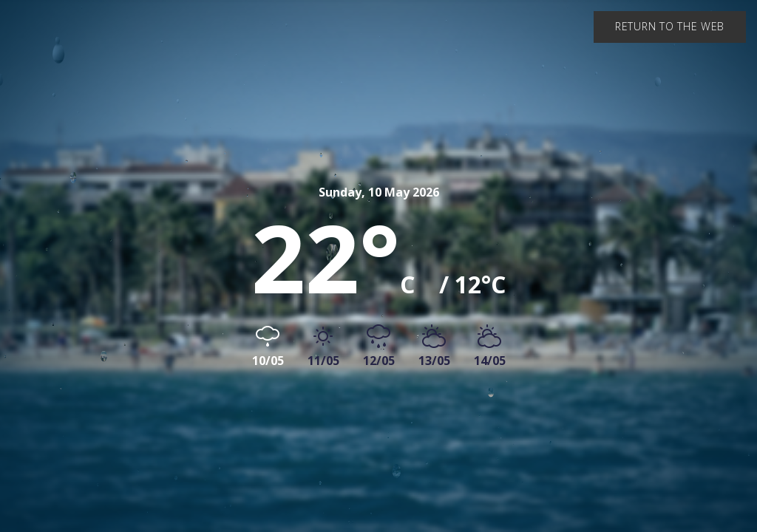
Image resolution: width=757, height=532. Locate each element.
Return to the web (670, 26)
